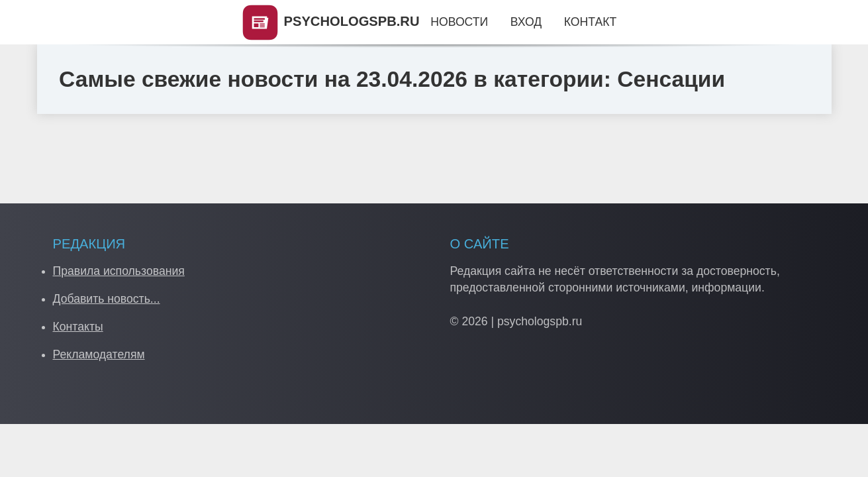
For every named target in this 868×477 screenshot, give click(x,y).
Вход (526, 22)
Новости (459, 22)
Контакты (78, 327)
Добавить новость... (107, 299)
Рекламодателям (99, 354)
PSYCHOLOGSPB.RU (330, 21)
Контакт (590, 22)
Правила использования (119, 271)
